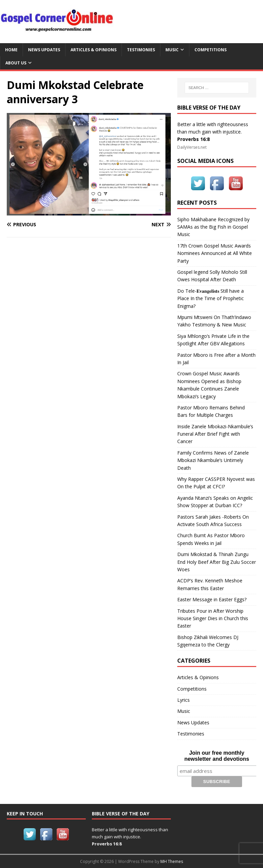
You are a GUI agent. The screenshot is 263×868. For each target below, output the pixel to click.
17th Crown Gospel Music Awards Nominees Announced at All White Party (215, 253)
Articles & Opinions (94, 50)
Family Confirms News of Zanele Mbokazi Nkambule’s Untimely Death (213, 460)
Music (172, 50)
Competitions (211, 50)
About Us (16, 63)
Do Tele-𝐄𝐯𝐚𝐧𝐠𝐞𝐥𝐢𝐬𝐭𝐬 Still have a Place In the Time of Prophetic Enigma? (211, 298)
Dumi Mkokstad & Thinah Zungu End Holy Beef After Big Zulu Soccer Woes (217, 562)
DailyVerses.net (192, 147)
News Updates (44, 50)
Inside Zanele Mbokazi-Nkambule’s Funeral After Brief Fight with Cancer (215, 434)
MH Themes (172, 861)
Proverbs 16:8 (193, 139)
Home (11, 50)
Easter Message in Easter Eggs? (212, 599)
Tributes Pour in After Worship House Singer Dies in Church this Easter (213, 618)
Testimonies (141, 50)
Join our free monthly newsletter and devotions (217, 756)
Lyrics (183, 700)
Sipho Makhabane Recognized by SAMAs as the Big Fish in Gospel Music (213, 227)
